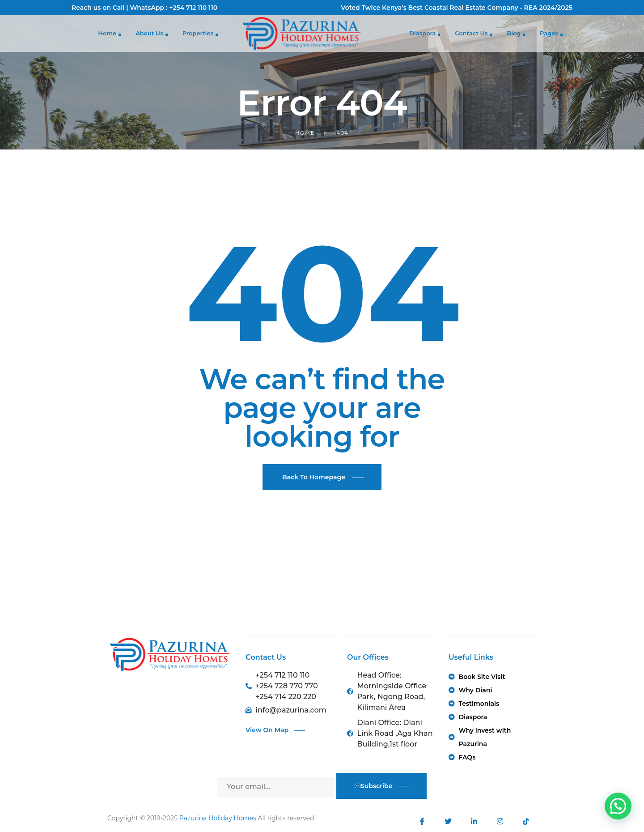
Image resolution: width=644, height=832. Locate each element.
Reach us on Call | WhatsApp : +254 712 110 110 (144, 8)
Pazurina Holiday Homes (218, 818)
